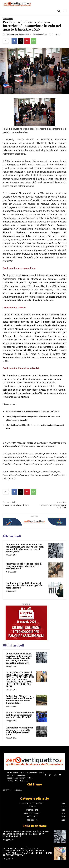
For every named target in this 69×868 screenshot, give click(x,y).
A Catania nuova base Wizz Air (16, 505)
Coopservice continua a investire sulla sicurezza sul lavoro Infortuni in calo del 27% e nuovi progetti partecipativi (25, 548)
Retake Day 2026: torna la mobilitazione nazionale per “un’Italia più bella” (20, 715)
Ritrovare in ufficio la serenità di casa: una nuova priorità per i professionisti (24, 566)
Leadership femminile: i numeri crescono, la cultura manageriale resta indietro (24, 586)
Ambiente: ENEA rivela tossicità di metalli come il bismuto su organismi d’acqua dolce (20, 700)
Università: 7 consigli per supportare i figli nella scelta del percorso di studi (19, 731)
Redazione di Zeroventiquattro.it (18, 34)
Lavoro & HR (8, 19)
